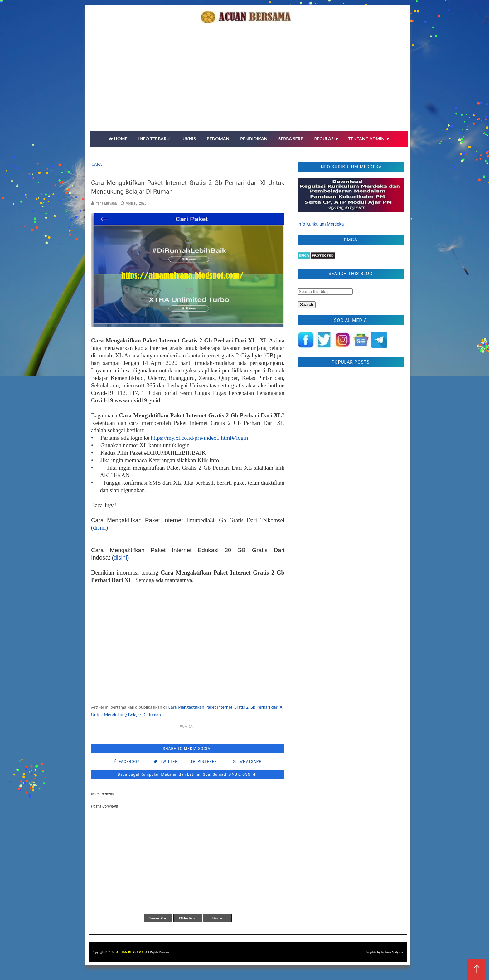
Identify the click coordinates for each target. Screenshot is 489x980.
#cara (186, 726)
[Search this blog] (325, 291)
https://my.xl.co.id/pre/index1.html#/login (200, 438)
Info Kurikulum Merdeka (321, 224)
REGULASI (327, 139)
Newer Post (158, 918)
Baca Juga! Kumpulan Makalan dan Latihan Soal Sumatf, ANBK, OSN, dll (188, 774)
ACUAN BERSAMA (130, 952)
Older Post (188, 918)
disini (99, 528)
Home (217, 918)
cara (97, 164)
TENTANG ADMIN (369, 139)
